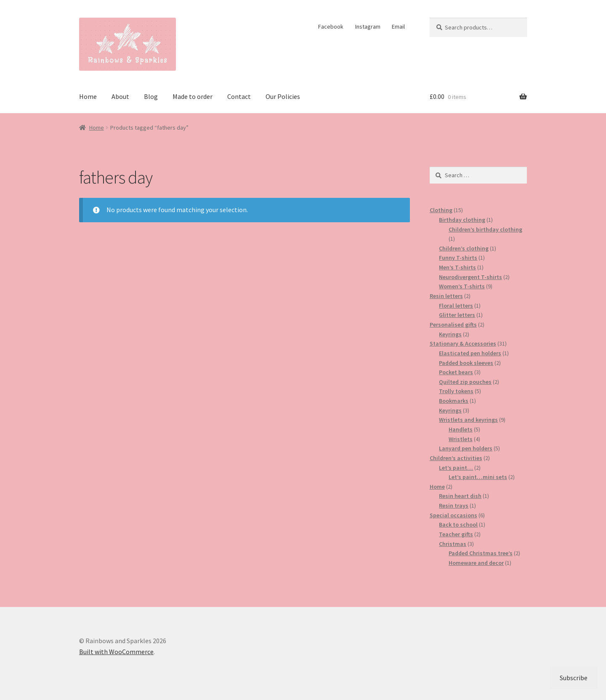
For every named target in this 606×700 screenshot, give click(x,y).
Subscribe (574, 678)
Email (398, 27)
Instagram (368, 27)
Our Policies (283, 96)
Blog (151, 96)
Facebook (331, 27)
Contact (239, 96)
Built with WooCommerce (116, 652)
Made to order (193, 96)
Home (88, 96)
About (120, 96)
